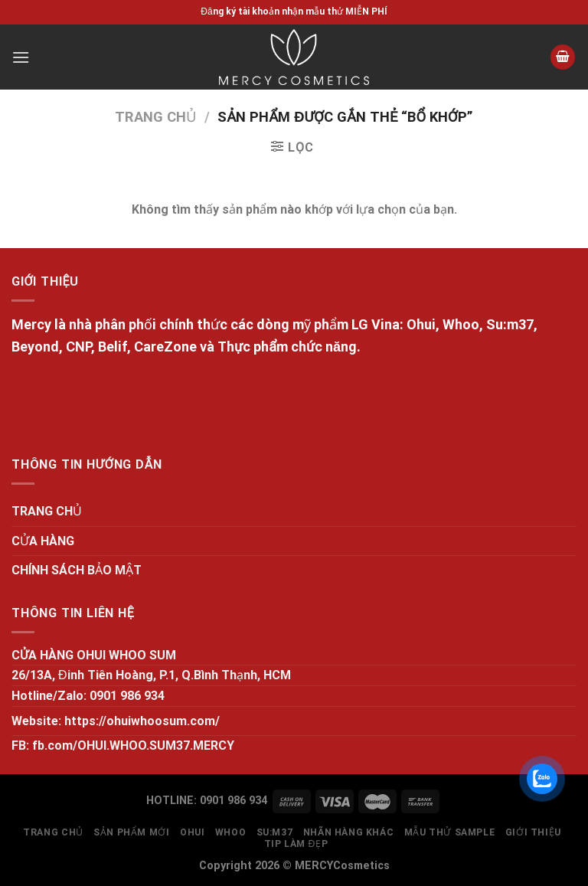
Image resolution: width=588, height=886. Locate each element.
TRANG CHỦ (47, 511)
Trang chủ (155, 117)
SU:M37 (275, 832)
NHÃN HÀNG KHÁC (349, 832)
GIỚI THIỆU (533, 832)
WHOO (230, 832)
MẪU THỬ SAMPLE (450, 832)
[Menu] (21, 57)
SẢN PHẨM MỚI (131, 832)
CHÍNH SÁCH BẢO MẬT (77, 570)
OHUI (192, 832)
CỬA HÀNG (43, 541)
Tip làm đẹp (296, 844)
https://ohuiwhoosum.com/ (142, 721)
